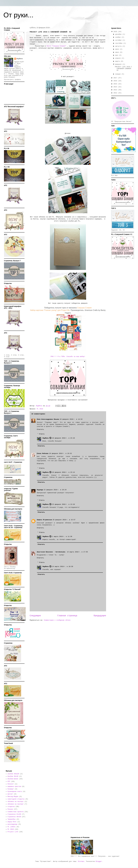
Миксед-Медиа (13, 797)
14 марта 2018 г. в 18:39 (63, 567)
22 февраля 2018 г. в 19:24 (55, 490)
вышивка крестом (14, 786)
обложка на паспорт (16, 802)
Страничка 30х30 (14, 817)
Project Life (13, 832)
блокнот (11, 784)
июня (118, 52)
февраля (119, 64)
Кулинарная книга (15, 792)
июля (118, 49)
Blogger (99, 861)
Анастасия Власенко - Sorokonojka (51, 552)
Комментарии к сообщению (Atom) (57, 620)
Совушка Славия (84, 308)
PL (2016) (12, 827)
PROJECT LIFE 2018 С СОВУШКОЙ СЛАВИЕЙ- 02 (123, 69)
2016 (116, 81)
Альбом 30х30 (13, 776)
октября (119, 40)
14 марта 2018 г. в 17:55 (77, 552)
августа (119, 46)
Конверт (11, 789)
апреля (118, 58)
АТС (9, 781)
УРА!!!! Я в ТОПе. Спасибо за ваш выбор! (68, 357)
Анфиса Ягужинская (44, 520)
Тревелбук (12, 819)
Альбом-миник (13, 779)
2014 (116, 87)
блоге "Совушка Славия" (56, 46)
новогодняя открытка (16, 799)
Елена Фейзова (43, 454)
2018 (116, 32)
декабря (119, 34)
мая (117, 55)
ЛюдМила (46, 438)
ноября (118, 37)
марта (118, 61)
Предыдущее (100, 616)
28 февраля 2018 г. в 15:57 (64, 520)
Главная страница (67, 616)
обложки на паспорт (16, 804)
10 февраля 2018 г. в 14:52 (71, 419)
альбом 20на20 (13, 774)
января (118, 74)
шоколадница (12, 824)
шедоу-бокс (12, 822)
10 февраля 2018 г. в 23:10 (63, 438)
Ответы (42, 434)
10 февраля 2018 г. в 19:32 (60, 454)
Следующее (35, 616)
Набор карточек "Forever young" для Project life (50, 310)
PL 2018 (40, 409)
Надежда (40, 490)
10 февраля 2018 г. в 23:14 (63, 472)
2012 (116, 93)
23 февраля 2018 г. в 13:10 (63, 504)
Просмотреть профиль (12, 80)
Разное (10, 809)
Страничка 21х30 (14, 814)
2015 (116, 84)
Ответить (40, 429)
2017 (116, 78)
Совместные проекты (16, 812)
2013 (116, 90)
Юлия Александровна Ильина (48, 419)
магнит (10, 794)
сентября (119, 43)
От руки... (18, 15)
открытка (11, 807)
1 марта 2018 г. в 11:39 (62, 537)
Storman (81, 861)
